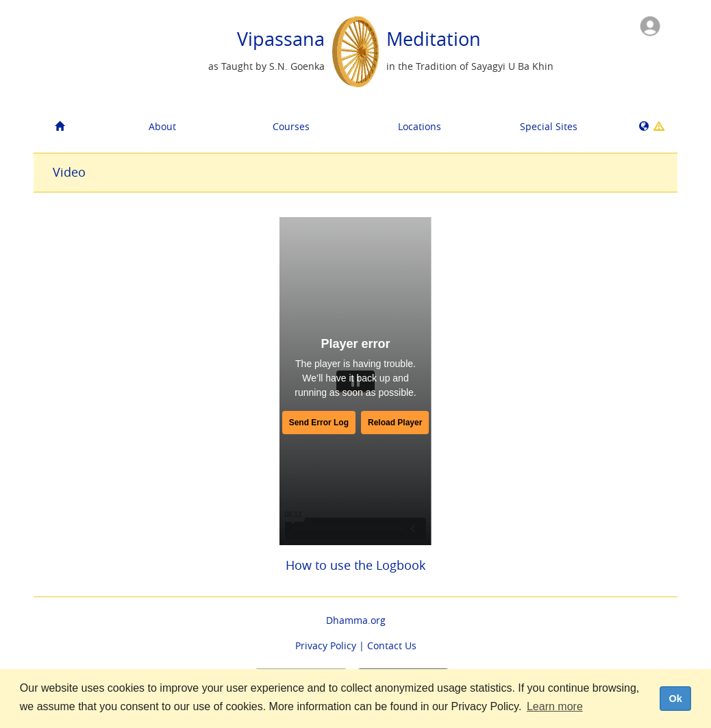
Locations (420, 126)
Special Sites (549, 126)
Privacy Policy (326, 645)
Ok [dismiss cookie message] (675, 699)
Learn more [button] (555, 706)
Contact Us (392, 645)
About (162, 126)
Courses (291, 126)
